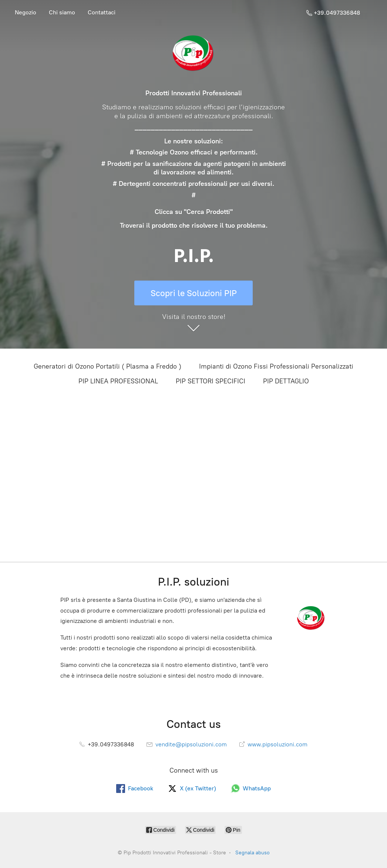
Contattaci (102, 12)
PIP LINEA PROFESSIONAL (118, 381)
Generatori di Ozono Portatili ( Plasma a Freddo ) (107, 366)
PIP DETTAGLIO (286, 381)
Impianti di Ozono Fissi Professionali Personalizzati (276, 366)
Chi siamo (62, 12)
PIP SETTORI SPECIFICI (211, 381)
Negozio (26, 12)
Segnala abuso (253, 853)
